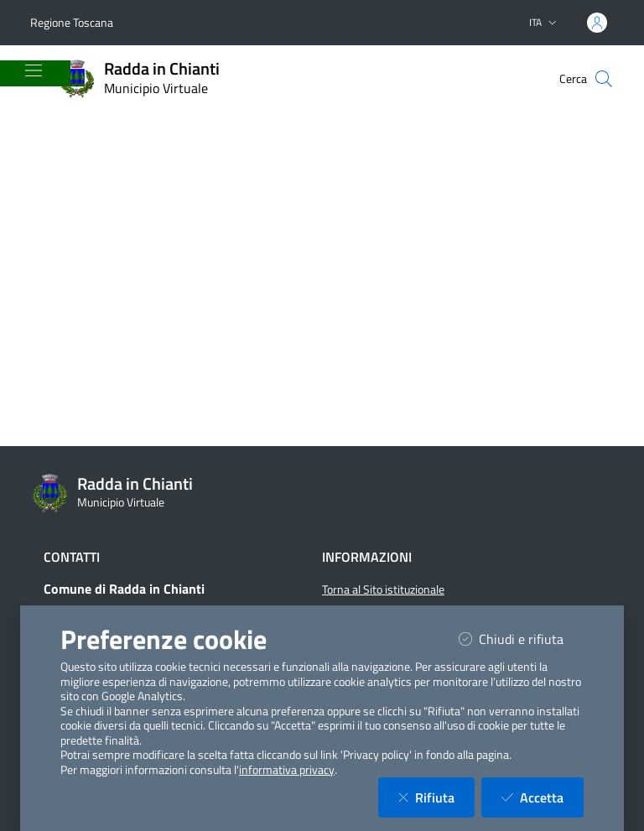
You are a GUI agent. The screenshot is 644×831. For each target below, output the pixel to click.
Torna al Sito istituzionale (383, 589)
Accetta (543, 797)
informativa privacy (287, 770)
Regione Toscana (72, 22)
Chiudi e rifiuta (521, 639)
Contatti (72, 557)
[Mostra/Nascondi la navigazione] (34, 70)
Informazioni (367, 557)
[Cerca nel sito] (604, 79)
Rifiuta (436, 797)
